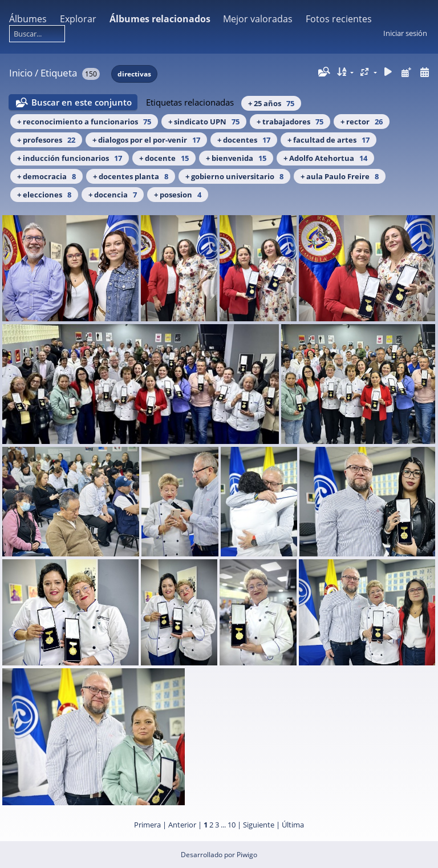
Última (293, 825)
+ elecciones (44, 195)
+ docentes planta (131, 176)
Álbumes (28, 19)
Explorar (78, 19)
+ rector (362, 122)
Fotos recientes (339, 19)
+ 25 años (271, 103)
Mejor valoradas (258, 19)
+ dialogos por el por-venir (146, 140)
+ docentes (244, 140)
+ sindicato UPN (204, 122)
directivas (134, 74)
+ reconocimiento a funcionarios (84, 122)
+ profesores (46, 140)
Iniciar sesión (405, 33)
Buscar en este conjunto (82, 102)
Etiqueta (59, 73)
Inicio (21, 73)
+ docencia (113, 195)
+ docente (164, 158)
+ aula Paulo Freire (340, 176)
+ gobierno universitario (234, 176)
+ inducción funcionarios (70, 158)
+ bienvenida (236, 158)
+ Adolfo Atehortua (325, 158)
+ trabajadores (290, 122)
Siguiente (259, 825)
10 (232, 825)
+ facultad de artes (328, 140)
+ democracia (46, 176)
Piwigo (247, 855)
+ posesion (178, 195)
